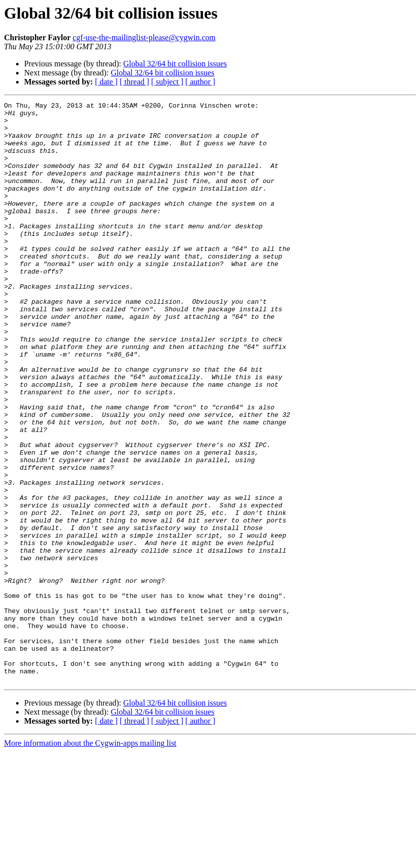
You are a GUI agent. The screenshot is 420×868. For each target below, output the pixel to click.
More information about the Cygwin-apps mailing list (90, 859)
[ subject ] (167, 82)
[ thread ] (134, 82)
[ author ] (200, 82)
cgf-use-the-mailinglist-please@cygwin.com (144, 37)
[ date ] (106, 82)
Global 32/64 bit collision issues (175, 64)
